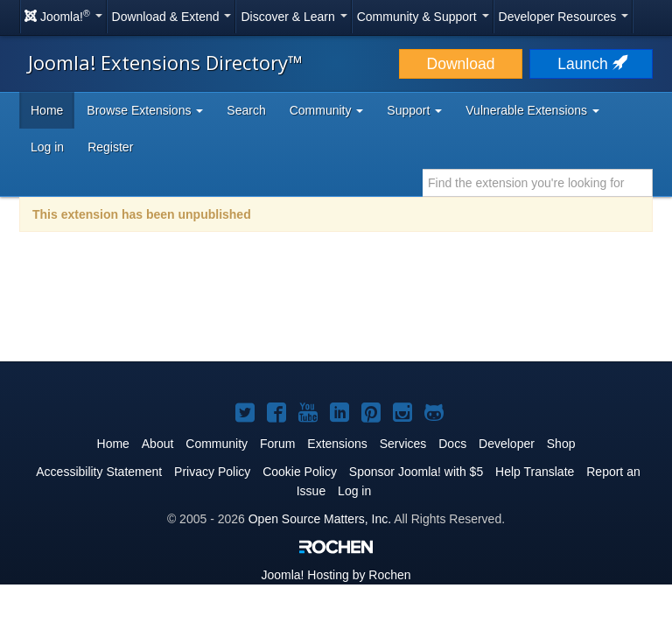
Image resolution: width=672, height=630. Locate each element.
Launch (591, 64)
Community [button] (327, 110)
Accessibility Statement (99, 472)
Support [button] (414, 110)
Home (47, 110)
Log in (47, 147)
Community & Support (423, 17)
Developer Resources (564, 17)
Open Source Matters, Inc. (320, 519)
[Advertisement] (336, 308)
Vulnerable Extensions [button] (532, 110)
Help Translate (535, 472)
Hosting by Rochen (336, 575)
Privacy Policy (212, 472)
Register (110, 147)
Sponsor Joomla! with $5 (416, 472)
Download (461, 64)
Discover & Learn (294, 17)
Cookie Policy (300, 472)
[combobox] (538, 183)
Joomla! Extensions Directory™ (165, 62)
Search (246, 110)
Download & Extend (172, 17)
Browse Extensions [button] (145, 110)
